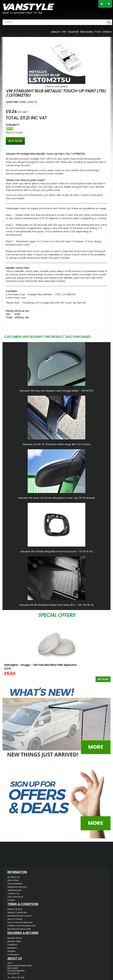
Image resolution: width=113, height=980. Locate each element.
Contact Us (13, 894)
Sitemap (11, 900)
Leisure (55, 32)
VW (64, 32)
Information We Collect (20, 916)
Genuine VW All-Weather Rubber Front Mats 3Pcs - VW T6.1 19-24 (56, 605)
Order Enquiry (15, 890)
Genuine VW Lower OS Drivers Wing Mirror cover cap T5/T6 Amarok (56, 498)
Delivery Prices (15, 938)
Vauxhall (73, 32)
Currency (12, 945)
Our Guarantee (15, 884)
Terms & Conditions (17, 913)
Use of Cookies (15, 919)
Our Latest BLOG (15, 897)
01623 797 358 (34, 13)
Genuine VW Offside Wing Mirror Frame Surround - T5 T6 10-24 (56, 551)
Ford (98, 32)
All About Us (14, 877)
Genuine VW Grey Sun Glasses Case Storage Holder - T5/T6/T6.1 (57, 391)
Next (107, 651)
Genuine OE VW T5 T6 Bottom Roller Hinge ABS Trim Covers (57, 444)
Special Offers (56, 615)
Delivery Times (14, 941)
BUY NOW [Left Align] (15, 141)
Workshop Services (17, 887)
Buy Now (103, 679)
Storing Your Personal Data (21, 926)
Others (107, 32)
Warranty (12, 948)
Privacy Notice (15, 909)
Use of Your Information (20, 922)
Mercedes (87, 32)
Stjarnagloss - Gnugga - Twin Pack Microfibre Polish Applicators (40, 665)
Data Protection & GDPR (19, 929)
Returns (11, 951)
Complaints (13, 955)
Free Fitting (13, 880)
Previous (6, 651)
